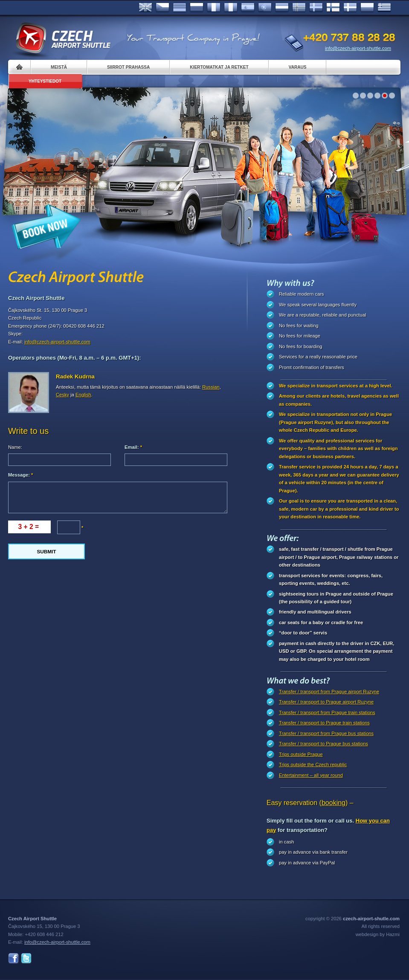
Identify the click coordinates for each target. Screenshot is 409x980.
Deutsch (180, 8)
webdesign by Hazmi (378, 934)
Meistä (59, 67)
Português (265, 8)
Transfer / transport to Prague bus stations (323, 744)
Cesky (62, 395)
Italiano (231, 8)
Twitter (26, 958)
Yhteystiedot (45, 81)
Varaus (298, 67)
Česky (162, 8)
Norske (299, 8)
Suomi (333, 8)
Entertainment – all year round (311, 775)
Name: (15, 447)
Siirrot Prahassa (128, 67)
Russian (197, 8)
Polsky (367, 8)
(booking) (334, 803)
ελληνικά (384, 8)
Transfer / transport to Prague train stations (324, 723)
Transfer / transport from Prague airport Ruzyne (329, 692)
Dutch (282, 8)
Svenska (316, 8)
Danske (350, 8)
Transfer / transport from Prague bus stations (326, 733)
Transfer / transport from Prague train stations (327, 712)
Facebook (13, 958)
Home (19, 67)
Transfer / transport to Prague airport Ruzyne (326, 702)
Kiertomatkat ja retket (219, 67)
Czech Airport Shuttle (63, 38)
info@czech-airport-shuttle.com (358, 48)
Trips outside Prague (301, 754)
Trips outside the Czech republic (313, 765)
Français (214, 8)
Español (248, 8)
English (145, 8)
